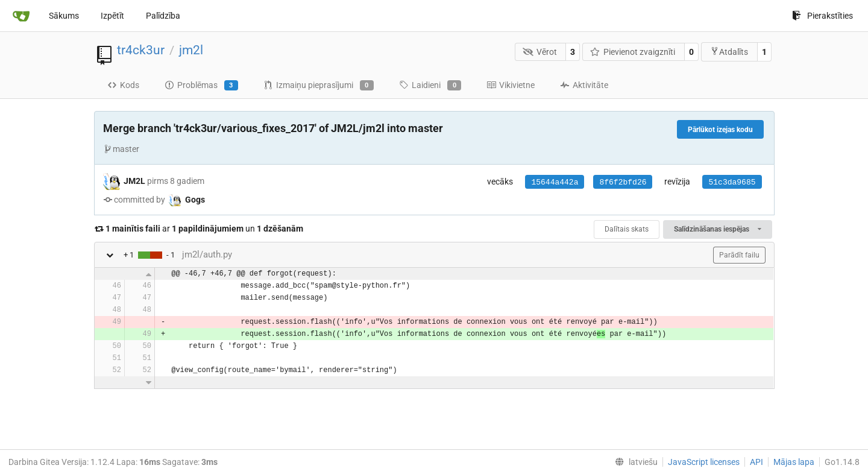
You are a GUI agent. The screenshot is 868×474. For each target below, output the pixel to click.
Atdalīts (729, 52)
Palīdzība (163, 16)
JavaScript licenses (704, 462)
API (756, 462)
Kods (123, 85)
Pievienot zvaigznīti (633, 52)
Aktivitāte (584, 85)
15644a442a (555, 182)
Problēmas (201, 86)
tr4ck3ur (141, 50)
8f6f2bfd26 (623, 182)
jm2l (191, 50)
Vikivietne (511, 85)
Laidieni (430, 86)
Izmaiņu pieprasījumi (319, 86)
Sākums (64, 16)
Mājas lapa (794, 462)
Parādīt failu (739, 255)
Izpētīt (112, 16)
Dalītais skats (627, 229)
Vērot (540, 52)
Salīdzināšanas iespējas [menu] (717, 229)
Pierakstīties (822, 16)
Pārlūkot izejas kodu (720, 130)
